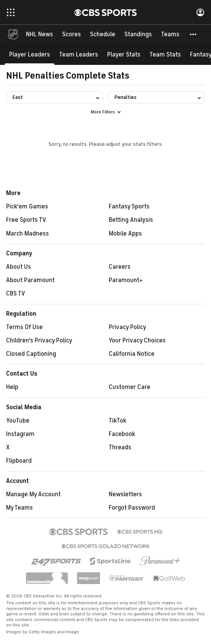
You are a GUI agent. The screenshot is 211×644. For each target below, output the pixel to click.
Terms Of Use (24, 327)
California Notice (132, 354)
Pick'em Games (27, 207)
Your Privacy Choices (137, 341)
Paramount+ (126, 280)
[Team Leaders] (79, 54)
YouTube (18, 421)
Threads (120, 447)
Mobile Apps (125, 234)
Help (12, 387)
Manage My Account (33, 494)
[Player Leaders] (30, 54)
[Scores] (72, 34)
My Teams (19, 508)
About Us (19, 267)
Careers (120, 267)
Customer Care (130, 387)
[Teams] (170, 34)
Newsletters (125, 494)
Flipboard (19, 461)
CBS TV (16, 294)
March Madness (27, 234)
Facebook (122, 434)
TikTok (118, 421)
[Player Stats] (124, 54)
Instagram (20, 434)
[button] (193, 34)
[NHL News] (39, 34)
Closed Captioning (31, 354)
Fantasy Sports (129, 207)
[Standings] (138, 34)
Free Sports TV (26, 220)
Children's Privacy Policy (39, 341)
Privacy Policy (127, 327)
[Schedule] (103, 34)
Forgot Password (132, 508)
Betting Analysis (131, 220)
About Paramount (30, 280)
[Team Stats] (165, 54)
